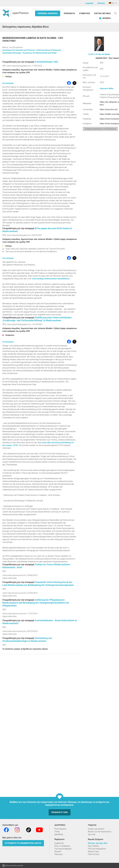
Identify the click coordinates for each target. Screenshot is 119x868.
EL (111, 3)
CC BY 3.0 (93, 54)
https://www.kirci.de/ (109, 109)
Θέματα (58, 851)
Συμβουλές (85, 13)
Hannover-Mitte (107, 89)
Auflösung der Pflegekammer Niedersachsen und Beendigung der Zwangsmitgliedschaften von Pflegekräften (36, 603)
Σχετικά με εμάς (102, 13)
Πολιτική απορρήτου (97, 849)
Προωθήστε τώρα (60, 812)
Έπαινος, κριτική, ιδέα (98, 843)
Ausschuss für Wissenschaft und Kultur (40, 53)
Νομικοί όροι (93, 851)
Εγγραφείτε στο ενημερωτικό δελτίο (23, 843)
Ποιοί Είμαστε (60, 829)
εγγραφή (89, 3)
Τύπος (57, 832)
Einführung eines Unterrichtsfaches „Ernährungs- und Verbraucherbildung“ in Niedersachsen (37, 319)
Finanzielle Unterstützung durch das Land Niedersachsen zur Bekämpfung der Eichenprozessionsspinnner (38, 584)
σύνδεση (101, 3)
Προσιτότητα (94, 854)
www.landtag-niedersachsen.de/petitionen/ (51, 279)
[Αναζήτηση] (116, 13)
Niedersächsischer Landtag (20, 38)
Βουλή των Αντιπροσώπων (100, 832)
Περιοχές (59, 854)
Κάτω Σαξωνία (49, 38)
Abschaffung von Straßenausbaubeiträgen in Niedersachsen (27, 639)
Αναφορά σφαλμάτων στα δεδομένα (100, 129)
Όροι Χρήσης (93, 846)
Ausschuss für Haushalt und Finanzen (19, 50)
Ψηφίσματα (70, 13)
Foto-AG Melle (104, 54)
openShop (59, 834)
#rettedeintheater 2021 (46, 62)
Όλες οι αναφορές (62, 846)
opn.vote (92, 834)
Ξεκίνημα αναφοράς (48, 13)
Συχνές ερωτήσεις (96, 829)
